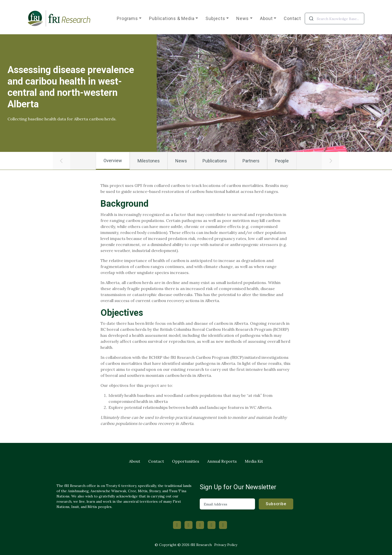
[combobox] (334, 19)
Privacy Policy (226, 545)
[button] (61, 161)
